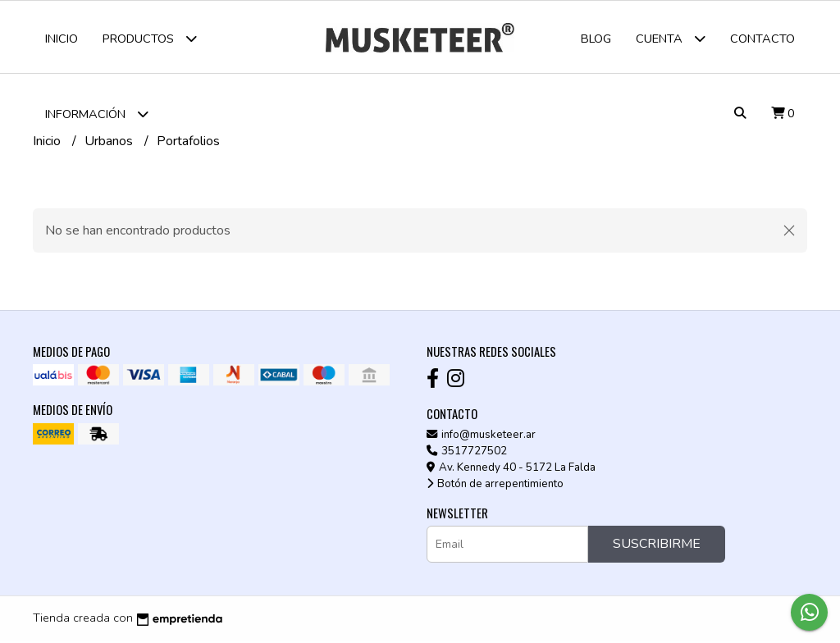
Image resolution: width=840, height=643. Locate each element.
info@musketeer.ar (481, 436)
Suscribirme (657, 546)
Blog (596, 39)
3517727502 (467, 453)
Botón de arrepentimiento (495, 486)
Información (97, 114)
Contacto (762, 39)
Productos (150, 38)
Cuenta (671, 38)
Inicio (62, 39)
